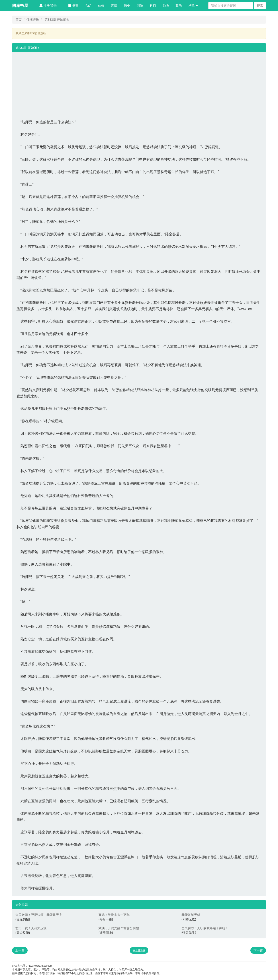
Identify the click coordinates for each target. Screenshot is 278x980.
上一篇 (20, 950)
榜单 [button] (193, 6)
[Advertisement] (139, 83)
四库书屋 (20, 6)
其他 (179, 6)
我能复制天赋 (191, 915)
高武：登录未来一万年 (114, 915)
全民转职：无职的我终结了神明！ (205, 928)
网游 (140, 6)
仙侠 (101, 6)
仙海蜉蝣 (33, 20)
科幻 (153, 6)
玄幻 (88, 6)
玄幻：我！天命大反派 (31, 928)
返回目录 (139, 950)
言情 (114, 6)
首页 (18, 20)
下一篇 (258, 950)
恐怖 (166, 6)
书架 (73, 6)
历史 (127, 6)
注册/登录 (48, 6)
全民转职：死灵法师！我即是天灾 (39, 915)
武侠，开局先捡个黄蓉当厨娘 (119, 928)
